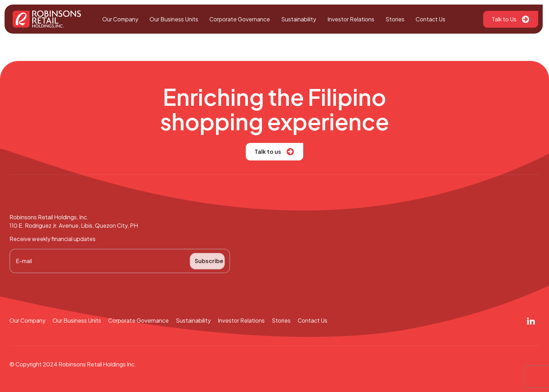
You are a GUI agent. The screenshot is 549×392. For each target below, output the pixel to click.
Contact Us (430, 19)
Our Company (120, 19)
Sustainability (299, 19)
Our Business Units (174, 19)
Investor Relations (351, 19)
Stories (395, 19)
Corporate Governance (240, 19)
